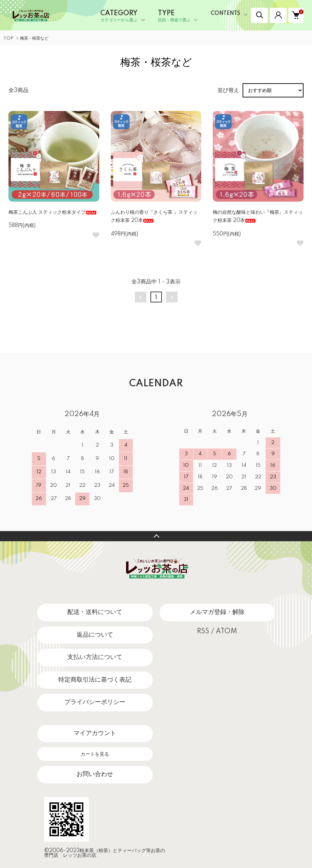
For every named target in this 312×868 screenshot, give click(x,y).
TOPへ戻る (156, 536)
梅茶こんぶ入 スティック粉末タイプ (53, 212)
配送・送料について (95, 612)
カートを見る (95, 754)
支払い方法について (95, 657)
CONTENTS (225, 14)
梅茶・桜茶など (34, 38)
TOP (8, 38)
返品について (95, 635)
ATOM (226, 632)
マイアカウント (95, 733)
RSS (203, 632)
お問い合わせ (95, 774)
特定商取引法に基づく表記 (95, 680)
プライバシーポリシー (95, 702)
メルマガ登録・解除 (217, 612)
